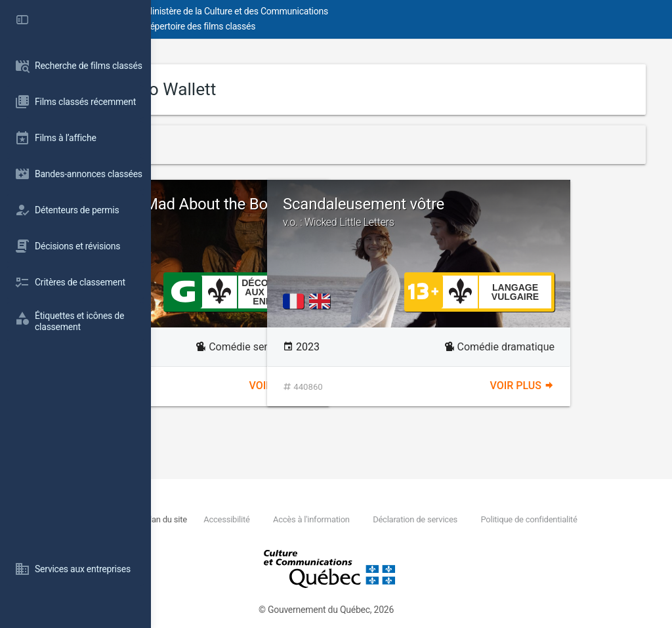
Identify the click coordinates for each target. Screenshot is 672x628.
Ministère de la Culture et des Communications (387, 11)
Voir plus (357, 386)
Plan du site (302, 519)
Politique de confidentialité (279, 534)
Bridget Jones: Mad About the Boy (282, 213)
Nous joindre (247, 519)
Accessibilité (362, 519)
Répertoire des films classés (351, 26)
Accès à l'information (447, 519)
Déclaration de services (550, 519)
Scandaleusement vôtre (532, 212)
